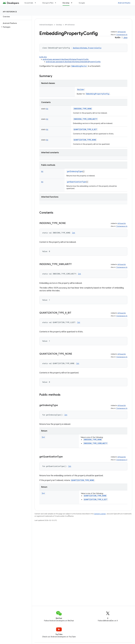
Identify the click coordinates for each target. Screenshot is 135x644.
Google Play (84, 3)
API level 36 (122, 32)
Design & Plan (48, 3)
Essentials (29, 3)
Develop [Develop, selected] (66, 3)
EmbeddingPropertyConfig (98, 94)
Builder (81, 90)
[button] (15, 27)
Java (125, 38)
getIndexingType (75, 171)
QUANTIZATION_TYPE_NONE (85, 140)
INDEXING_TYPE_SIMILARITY (85, 119)
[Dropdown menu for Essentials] (36, 3)
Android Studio (124, 3)
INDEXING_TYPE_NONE (83, 109)
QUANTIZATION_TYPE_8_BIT (85, 129)
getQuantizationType (77, 182)
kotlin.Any (43, 57)
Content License (100, 514)
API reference (10, 12)
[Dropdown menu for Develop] (73, 3)
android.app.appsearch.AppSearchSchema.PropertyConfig (66, 59)
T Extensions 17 (122, 460)
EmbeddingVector (79, 66)
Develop (59, 25)
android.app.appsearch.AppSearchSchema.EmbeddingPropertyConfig (73, 62)
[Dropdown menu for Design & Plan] (57, 3)
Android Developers (46, 25)
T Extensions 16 (122, 35)
